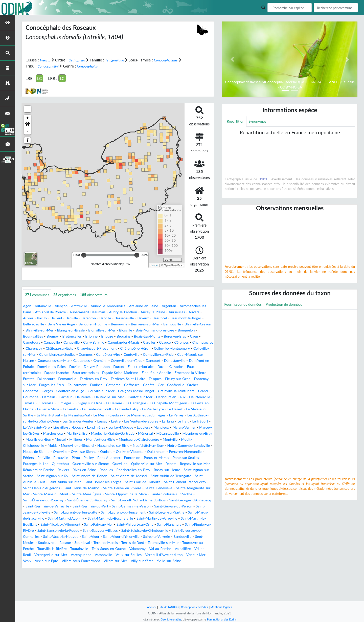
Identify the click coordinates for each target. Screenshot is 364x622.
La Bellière (107, 415)
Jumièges (52, 415)
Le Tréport (82, 440)
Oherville (47, 470)
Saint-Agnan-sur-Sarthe (77, 494)
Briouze (30, 342)
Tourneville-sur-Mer (101, 573)
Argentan (185, 306)
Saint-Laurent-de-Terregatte (92, 537)
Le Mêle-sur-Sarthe (40, 427)
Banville (117, 318)
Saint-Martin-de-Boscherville (159, 543)
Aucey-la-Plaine (199, 312)
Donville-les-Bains (79, 373)
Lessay (151, 434)
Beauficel (31, 324)
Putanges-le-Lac (53, 482)
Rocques (153, 488)
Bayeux (196, 318)
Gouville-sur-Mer (38, 403)
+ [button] (28, 118)
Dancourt (168, 367)
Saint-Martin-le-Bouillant (71, 549)
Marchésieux (159, 446)
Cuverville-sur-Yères (138, 367)
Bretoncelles (177, 336)
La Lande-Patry (144, 421)
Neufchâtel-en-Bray (121, 464)
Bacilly (84, 318)
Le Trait (63, 440)
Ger (83, 397)
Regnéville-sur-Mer (40, 488)
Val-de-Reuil (171, 579)
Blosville (41, 336)
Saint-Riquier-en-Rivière (95, 555)
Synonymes (261, 121)
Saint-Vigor (189, 561)
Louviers (49, 446)
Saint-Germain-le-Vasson (131, 531)
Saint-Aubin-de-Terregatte (68, 500)
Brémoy (155, 336)
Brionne (198, 336)
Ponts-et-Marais (170, 476)
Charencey (170, 349)
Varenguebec (52, 585)
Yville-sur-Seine (172, 591)
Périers (29, 476)
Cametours (144, 342)
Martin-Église (185, 446)
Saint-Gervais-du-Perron (178, 531)
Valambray (98, 579)
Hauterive (34, 409)
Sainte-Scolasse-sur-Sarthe (137, 518)
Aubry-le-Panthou (166, 312)
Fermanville (129, 385)
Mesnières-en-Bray (142, 452)
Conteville (126, 361)
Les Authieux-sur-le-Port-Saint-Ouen (70, 434)
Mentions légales (225, 607)
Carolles (86, 349)
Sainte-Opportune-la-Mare (86, 518)
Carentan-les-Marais (58, 349)
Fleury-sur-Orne (70, 391)
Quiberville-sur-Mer (177, 482)
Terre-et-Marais (37, 573)
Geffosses (52, 397)
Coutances (88, 367)
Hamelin (187, 403)
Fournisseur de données (245, 305)
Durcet (153, 373)
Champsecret (145, 349)
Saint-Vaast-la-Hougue (155, 561)
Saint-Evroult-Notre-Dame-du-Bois (103, 525)
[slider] (84, 255)
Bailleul (100, 318)
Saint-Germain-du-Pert (86, 531)
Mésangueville (109, 452)
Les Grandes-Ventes (124, 434)
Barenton (135, 318)
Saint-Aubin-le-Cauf (112, 500)
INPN (264, 180)
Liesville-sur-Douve (145, 440)
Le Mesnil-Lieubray (140, 427)
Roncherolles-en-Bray (183, 488)
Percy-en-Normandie (186, 470)
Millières (30, 458)
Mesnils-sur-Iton (177, 452)
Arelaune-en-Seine (157, 306)
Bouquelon (109, 336)
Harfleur (206, 403)
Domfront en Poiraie (41, 373)
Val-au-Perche (123, 579)
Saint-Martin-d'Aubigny (109, 543)
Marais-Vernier (94, 446)
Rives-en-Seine (129, 488)
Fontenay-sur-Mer (104, 391)
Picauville (65, 476)
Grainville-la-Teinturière (122, 403)
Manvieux (69, 446)
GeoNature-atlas (169, 619)
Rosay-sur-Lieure (38, 494)
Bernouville (69, 330)
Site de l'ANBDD (166, 607)
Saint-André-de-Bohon (161, 494)
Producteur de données (291, 305)
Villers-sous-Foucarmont (75, 591)
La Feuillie (82, 421)
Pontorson (143, 476)
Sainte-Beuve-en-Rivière (61, 512)
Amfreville (85, 306)
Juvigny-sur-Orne (79, 415)
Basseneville (175, 318)
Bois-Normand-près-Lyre (74, 336)
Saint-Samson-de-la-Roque (143, 555)
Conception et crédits (195, 607)
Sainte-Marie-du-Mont (192, 512)
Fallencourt (105, 385)
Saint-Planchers (56, 555)
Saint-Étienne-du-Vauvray (46, 525)
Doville (105, 373)
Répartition (237, 121)
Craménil (109, 367)
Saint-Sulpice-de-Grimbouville (50, 561)
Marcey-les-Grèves (127, 446)
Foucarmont (166, 391)
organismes (69, 295)
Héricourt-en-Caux (132, 409)
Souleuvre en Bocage (160, 567)
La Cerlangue (132, 415)
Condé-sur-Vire (100, 361)
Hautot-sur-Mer (98, 409)
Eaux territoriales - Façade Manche (73, 379)
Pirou (81, 476)
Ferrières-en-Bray (158, 385)
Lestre (166, 434)
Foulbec (188, 391)
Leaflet (155, 265)
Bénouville (188, 324)
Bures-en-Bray (105, 342)
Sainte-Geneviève (102, 512)
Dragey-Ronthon (129, 373)
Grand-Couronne (161, 403)
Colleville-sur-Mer (181, 355)
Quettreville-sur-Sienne (114, 482)
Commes (75, 361)
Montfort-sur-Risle (58, 458)
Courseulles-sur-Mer (57, 367)
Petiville (46, 476)
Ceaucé (104, 349)
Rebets (204, 482)
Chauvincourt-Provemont (57, 355)
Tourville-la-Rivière (178, 573)
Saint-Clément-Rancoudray (106, 506)
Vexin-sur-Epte (36, 591)
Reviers (106, 488)
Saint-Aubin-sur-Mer (151, 500)
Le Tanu (46, 440)
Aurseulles (35, 318)
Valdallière (148, 579)
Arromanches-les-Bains (43, 312)
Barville (153, 318)
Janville (186, 409)
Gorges (156, 397)
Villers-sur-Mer (113, 591)
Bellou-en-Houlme (159, 324)
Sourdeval (191, 567)
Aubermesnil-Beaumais (126, 312)
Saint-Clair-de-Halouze (59, 506)
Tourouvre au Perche (140, 573)
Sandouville (102, 567)
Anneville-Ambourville (117, 306)
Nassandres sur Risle (82, 464)
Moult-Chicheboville (166, 458)
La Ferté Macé (57, 421)
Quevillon (147, 482)
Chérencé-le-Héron (100, 355)
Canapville (166, 342)
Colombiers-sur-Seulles (43, 361)
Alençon (65, 306)
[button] (28, 124)
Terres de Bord (67, 573)
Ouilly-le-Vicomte (124, 470)
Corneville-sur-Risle (156, 361)
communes (39, 295)
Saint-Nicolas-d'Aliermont (119, 549)
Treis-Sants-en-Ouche (66, 579)
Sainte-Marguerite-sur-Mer (145, 512)
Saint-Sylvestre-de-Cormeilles (106, 561)
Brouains (48, 342)
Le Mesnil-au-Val (105, 427)
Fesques (45, 391)
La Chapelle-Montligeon (168, 415)
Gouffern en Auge (181, 397)
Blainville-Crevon (98, 330)
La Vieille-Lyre (173, 421)
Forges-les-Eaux (138, 391)
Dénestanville (192, 367)
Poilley (95, 476)
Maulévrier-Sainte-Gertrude (48, 452)
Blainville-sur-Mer (132, 330)
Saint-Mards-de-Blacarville (62, 543)
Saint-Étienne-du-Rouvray (187, 518)
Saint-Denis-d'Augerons (154, 506)
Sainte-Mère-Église (42, 518)
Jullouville (32, 415)
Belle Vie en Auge (124, 324)
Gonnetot (137, 397)
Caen (126, 342)
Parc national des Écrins (223, 619)
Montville (136, 458)
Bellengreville (93, 324)
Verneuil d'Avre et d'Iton (144, 585)
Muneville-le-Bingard (42, 464)
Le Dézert (198, 421)
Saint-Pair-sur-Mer (162, 549)
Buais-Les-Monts (74, 342)
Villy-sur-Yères (142, 591)
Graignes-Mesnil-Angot (77, 403)
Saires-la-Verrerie (73, 567)
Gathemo (31, 397)
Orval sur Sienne (73, 470)
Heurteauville (164, 409)
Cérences (122, 349)
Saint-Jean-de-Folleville (43, 537)
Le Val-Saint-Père (109, 440)
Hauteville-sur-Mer (63, 409)
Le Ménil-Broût (74, 427)
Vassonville (77, 585)
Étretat (86, 385)
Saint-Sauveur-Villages (190, 555)
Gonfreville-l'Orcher (108, 397)
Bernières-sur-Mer (39, 330)
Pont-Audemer (118, 476)
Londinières (176, 440)
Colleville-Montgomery (141, 355)
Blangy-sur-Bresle (167, 330)
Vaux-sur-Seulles (105, 585)
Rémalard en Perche (78, 488)
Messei (201, 452)
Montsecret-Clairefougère (101, 458)
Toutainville (33, 579)
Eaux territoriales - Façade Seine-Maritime (145, 379)
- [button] (28, 131)
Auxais (69, 318)
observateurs (102, 295)
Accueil (147, 607)
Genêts (70, 397)
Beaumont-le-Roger (60, 324)
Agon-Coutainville (39, 306)
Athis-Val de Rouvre (85, 312)
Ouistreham (153, 470)
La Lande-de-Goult (111, 421)
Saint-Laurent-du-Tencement (146, 537)
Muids (193, 458)
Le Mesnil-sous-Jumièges (183, 427)
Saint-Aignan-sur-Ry (119, 494)
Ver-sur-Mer (180, 585)
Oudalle (98, 470)
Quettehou (81, 482)
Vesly (199, 585)
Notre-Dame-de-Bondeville (166, 464)
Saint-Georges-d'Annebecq (161, 525)
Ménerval (84, 452)
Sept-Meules (127, 567)
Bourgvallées (133, 336)
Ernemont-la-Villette (58, 385)
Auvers (53, 318)
